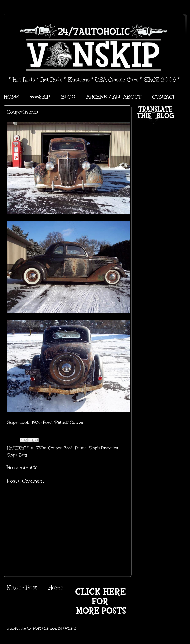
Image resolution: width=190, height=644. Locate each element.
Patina (81, 448)
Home (56, 587)
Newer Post (22, 587)
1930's (40, 448)
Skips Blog (17, 455)
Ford (69, 448)
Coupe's (55, 448)
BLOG (68, 97)
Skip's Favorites (103, 448)
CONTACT (164, 97)
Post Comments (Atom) (54, 628)
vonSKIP (40, 97)
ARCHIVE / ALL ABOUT (114, 97)
